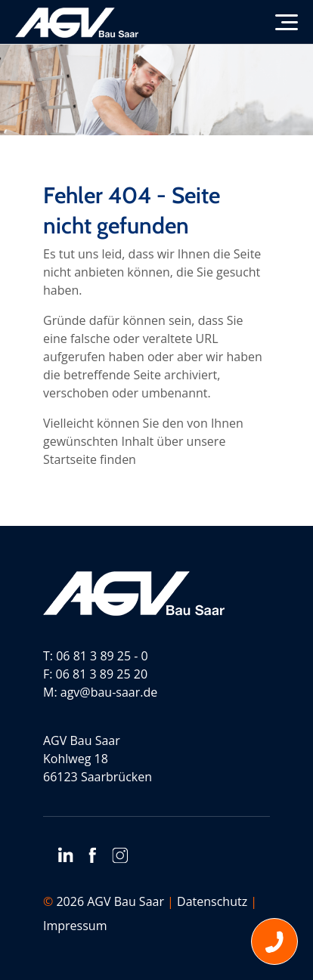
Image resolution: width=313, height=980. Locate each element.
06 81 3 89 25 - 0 (102, 656)
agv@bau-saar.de (109, 692)
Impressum (75, 926)
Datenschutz (212, 901)
